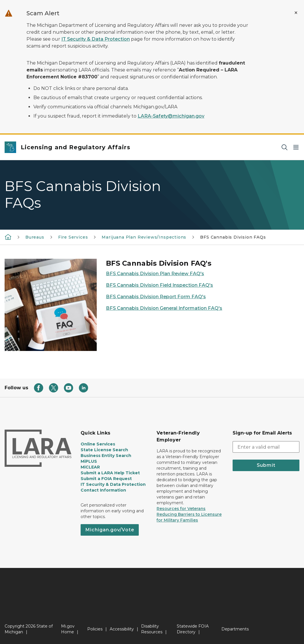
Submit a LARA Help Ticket (110, 473)
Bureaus (35, 237)
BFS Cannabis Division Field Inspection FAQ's (159, 285)
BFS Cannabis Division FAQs (233, 237)
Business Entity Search (106, 456)
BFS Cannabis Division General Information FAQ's (164, 308)
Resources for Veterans (181, 509)
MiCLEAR (90, 467)
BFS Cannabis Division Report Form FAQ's (156, 297)
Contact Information (103, 490)
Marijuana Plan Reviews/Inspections (144, 237)
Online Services (98, 444)
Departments (235, 629)
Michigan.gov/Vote (110, 530)
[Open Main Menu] (296, 147)
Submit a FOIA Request (106, 479)
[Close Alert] (296, 13)
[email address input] (266, 447)
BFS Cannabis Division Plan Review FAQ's (155, 274)
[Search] (284, 147)
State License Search (104, 450)
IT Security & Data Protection (96, 39)
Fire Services (73, 237)
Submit (266, 465)
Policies (95, 629)
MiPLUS (89, 461)
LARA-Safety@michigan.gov (171, 116)
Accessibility (122, 629)
